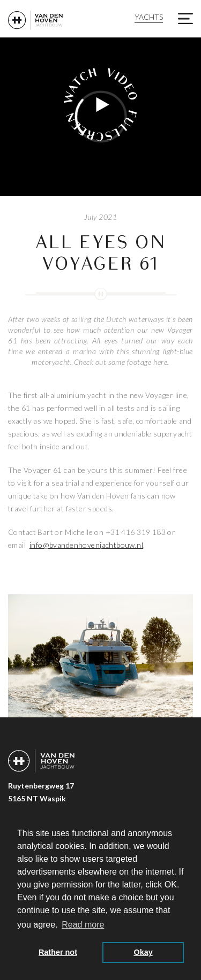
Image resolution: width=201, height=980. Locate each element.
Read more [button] (83, 925)
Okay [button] (143, 952)
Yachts (149, 17)
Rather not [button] (58, 952)
